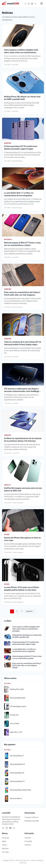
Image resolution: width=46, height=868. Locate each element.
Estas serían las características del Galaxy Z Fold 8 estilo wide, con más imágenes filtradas (27, 666)
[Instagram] (29, 4)
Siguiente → (30, 611)
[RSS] (35, 4)
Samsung (5, 838)
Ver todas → (6, 852)
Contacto (28, 838)
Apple (4, 841)
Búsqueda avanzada (32, 821)
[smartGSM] (12, 4)
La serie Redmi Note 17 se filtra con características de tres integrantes (24, 650)
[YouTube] (32, 4)
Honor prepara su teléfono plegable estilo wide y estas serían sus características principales (26, 629)
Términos (28, 845)
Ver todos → (8, 683)
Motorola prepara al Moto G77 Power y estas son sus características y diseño (27, 657)
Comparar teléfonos (32, 817)
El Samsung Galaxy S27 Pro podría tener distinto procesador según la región (26, 643)
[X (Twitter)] (25, 4)
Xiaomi (4, 845)
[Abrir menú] (42, 4)
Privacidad (28, 841)
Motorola (5, 848)
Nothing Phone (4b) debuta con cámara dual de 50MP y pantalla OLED (27, 636)
